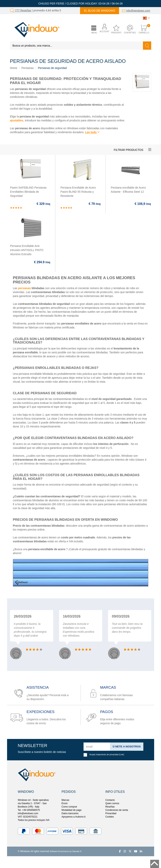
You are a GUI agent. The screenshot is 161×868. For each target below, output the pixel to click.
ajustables (17, 120)
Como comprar (69, 807)
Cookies (110, 817)
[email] (96, 747)
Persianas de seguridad (52, 68)
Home (14, 68)
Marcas (65, 800)
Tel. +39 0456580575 (29, 810)
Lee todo (92, 132)
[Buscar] (147, 46)
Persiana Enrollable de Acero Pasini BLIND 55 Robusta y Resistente (78, 192)
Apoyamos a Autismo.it (74, 817)
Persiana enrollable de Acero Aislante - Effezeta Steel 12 (128, 190)
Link (122, 755)
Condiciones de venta (117, 810)
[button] (104, 30)
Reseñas (110, 807)
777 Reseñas (23, 10)
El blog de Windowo (100, 11)
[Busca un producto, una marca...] (77, 46)
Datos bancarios (70, 813)
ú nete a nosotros (126, 746)
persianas (24, 288)
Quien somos (112, 803)
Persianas (28, 68)
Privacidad (111, 813)
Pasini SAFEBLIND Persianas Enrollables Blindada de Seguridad (28, 192)
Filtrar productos (128, 150)
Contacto (110, 800)
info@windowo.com (138, 11)
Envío (65, 803)
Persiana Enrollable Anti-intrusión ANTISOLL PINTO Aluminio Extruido (27, 250)
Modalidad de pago (72, 810)
